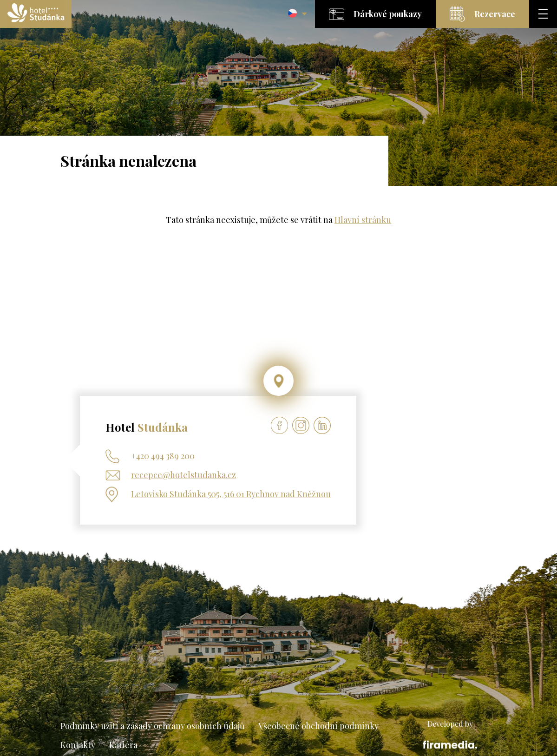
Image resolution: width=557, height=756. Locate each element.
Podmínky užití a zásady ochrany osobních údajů (152, 726)
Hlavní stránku (363, 220)
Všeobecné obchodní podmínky (318, 726)
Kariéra (123, 745)
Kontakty (78, 745)
